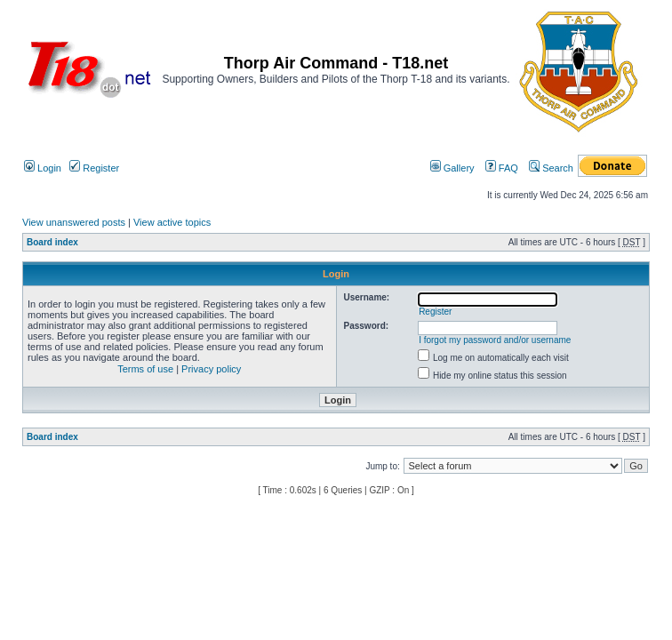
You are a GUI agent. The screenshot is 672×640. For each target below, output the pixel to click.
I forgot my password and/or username (495, 340)
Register (94, 168)
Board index (52, 242)
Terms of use (145, 369)
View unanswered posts (74, 222)
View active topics (172, 222)
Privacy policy (211, 369)
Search (551, 168)
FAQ (502, 168)
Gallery (452, 168)
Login (43, 168)
